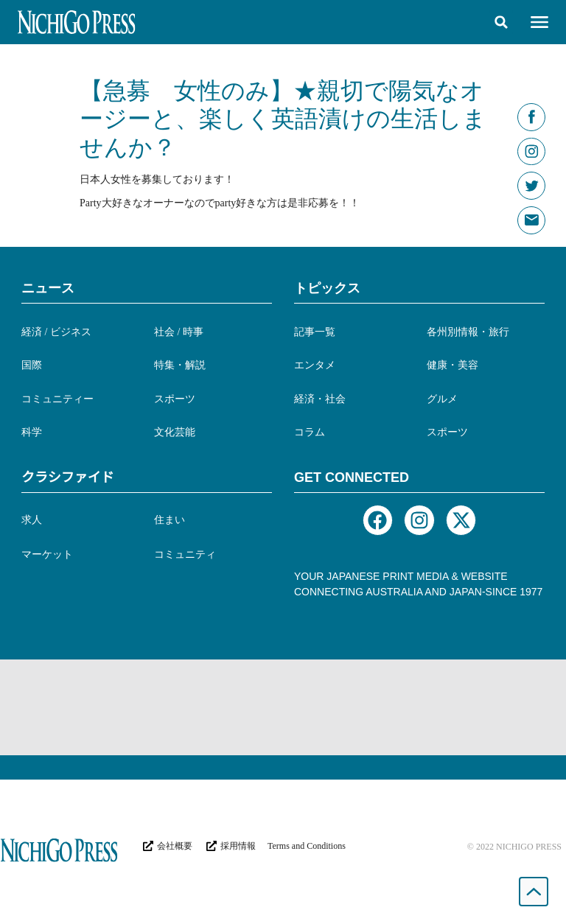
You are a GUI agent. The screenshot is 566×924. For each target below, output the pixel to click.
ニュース (48, 288)
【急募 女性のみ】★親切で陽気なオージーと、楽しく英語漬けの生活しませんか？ (283, 119)
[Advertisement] (283, 707)
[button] (501, 22)
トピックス (327, 288)
